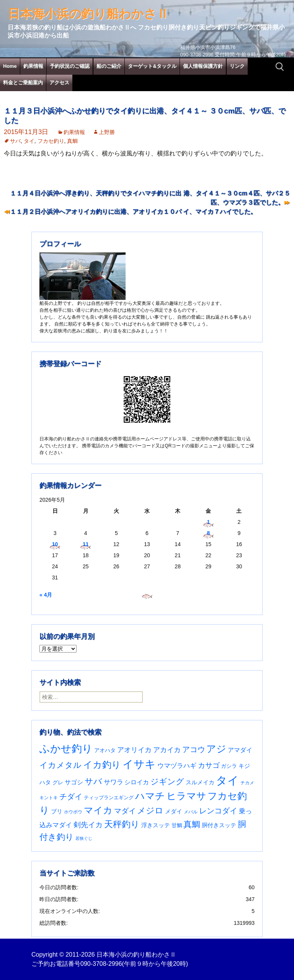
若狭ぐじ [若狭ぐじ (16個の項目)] (84, 838)
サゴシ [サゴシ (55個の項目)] (74, 782)
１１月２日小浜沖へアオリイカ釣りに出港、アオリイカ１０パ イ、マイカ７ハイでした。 (133, 212)
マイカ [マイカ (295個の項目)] (98, 810)
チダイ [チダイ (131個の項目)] (71, 797)
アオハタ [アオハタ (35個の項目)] (105, 750)
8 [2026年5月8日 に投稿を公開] (208, 533)
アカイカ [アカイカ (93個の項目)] (167, 750)
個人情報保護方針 (203, 66)
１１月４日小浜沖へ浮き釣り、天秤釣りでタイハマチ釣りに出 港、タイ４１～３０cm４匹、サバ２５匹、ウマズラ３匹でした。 (150, 198)
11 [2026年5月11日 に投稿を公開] (86, 544)
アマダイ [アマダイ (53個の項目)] (240, 750)
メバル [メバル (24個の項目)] (191, 812)
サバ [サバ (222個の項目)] (93, 781)
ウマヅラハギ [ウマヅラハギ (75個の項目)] (177, 766)
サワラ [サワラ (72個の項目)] (114, 782)
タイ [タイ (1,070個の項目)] (227, 780)
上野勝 (107, 132)
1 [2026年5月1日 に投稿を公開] (208, 522)
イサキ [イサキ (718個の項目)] (139, 764)
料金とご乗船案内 (23, 83)
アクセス (59, 83)
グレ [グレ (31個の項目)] (58, 783)
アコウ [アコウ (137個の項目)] (194, 749)
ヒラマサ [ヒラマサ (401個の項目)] (186, 796)
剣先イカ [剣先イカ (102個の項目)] (88, 825)
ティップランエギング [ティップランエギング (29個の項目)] (109, 798)
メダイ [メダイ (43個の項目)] (174, 811)
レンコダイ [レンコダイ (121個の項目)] (218, 811)
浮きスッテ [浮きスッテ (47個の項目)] (156, 825)
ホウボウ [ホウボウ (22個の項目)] (73, 812)
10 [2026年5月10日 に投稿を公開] (55, 544)
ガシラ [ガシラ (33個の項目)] (229, 766)
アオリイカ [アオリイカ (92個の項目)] (134, 750)
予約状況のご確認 (70, 66)
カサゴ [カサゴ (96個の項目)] (209, 765)
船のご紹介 (109, 66)
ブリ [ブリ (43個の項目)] (57, 811)
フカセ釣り (51, 141)
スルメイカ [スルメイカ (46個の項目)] (200, 782)
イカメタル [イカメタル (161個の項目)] (60, 765)
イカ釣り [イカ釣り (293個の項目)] (102, 765)
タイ (29, 141)
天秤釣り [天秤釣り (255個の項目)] (122, 824)
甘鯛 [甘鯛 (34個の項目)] (177, 825)
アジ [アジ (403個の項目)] (216, 749)
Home (10, 66)
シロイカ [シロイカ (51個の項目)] (137, 782)
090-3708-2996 (101, 964)
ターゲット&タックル (152, 66)
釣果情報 (33, 66)
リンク (237, 66)
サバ (15, 141)
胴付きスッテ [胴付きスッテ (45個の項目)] (219, 825)
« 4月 (46, 595)
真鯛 (72, 141)
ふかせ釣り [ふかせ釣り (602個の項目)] (66, 749)
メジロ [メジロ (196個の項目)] (150, 811)
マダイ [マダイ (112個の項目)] (125, 811)
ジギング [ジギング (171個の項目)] (167, 781)
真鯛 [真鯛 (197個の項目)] (192, 824)
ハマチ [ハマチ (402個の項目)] (150, 796)
